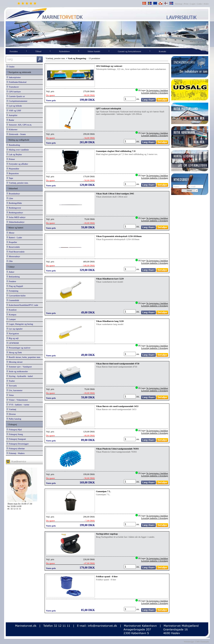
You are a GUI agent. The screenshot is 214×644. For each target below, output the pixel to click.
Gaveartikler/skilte (16, 296)
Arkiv (206, 4)
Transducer (13, 87)
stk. (138, 99)
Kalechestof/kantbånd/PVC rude (22, 305)
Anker (10, 272)
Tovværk (12, 386)
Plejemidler (13, 169)
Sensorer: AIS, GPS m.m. (19, 125)
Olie (10, 261)
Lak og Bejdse (14, 154)
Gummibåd (13, 300)
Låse (10, 198)
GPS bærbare (14, 91)
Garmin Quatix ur (16, 96)
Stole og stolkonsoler (17, 371)
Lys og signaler (15, 329)
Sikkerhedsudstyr (16, 222)
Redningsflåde (14, 203)
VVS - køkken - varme (18, 405)
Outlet (11, 67)
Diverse (11, 414)
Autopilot (12, 115)
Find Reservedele (16, 252)
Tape (10, 178)
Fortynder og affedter (17, 164)
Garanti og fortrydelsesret (130, 51)
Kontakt (162, 51)
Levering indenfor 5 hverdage (155, 603)
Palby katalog (14, 419)
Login (193, 4)
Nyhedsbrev (65, 51)
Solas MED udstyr (16, 217)
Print (186, 4)
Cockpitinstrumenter (17, 101)
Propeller (12, 242)
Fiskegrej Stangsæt (16, 439)
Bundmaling (13, 145)
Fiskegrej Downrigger (18, 444)
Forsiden (14, 51)
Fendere (11, 281)
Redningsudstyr (15, 212)
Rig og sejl (13, 338)
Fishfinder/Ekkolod (17, 82)
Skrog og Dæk (14, 352)
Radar (10, 120)
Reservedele (13, 247)
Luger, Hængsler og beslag (20, 324)
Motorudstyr (13, 256)
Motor (11, 233)
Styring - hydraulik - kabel (20, 376)
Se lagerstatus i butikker (157, 90)
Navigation (13, 333)
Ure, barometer (15, 390)
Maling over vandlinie (18, 150)
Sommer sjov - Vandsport (19, 367)
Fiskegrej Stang (15, 434)
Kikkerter (12, 129)
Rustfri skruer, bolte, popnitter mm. (24, 357)
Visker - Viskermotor (17, 400)
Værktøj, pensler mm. (18, 183)
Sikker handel (94, 51)
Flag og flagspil (15, 286)
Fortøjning (13, 291)
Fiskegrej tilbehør (16, 448)
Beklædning (13, 277)
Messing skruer (15, 362)
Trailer (11, 381)
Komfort (12, 310)
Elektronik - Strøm (16, 134)
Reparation (13, 173)
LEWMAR (13, 343)
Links (199, 4)
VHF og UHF (14, 110)
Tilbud (38, 51)
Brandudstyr (13, 194)
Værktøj (11, 409)
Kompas (12, 314)
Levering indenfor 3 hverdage (155, 93)
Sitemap (179, 4)
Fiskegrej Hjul (14, 429)
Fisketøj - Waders (16, 453)
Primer (11, 159)
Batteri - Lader (14, 237)
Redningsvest (14, 208)
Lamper (11, 319)
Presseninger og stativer (19, 348)
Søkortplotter (14, 77)
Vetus (10, 395)
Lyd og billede (14, 106)
